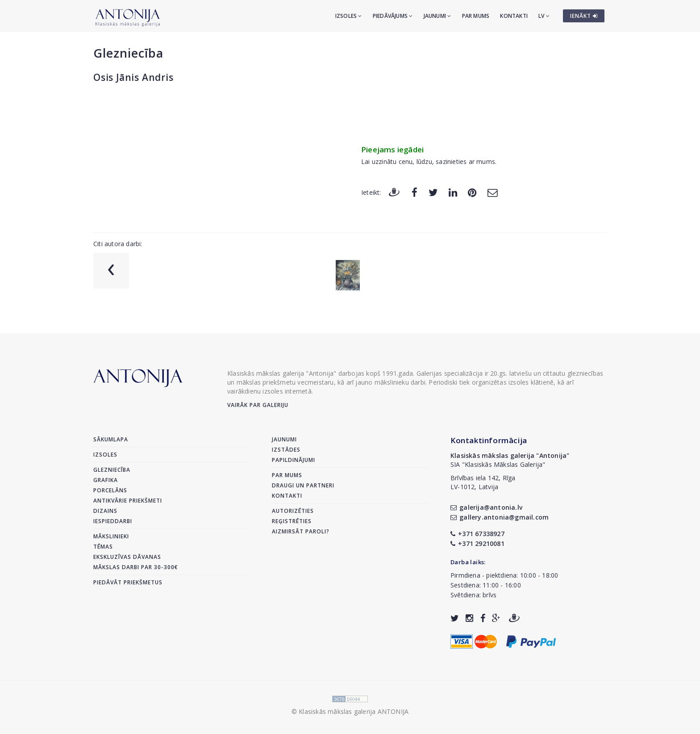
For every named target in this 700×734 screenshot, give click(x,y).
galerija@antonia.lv (486, 507)
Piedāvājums (393, 16)
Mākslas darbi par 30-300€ (136, 567)
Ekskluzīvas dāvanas (127, 557)
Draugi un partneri (303, 485)
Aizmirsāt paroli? (301, 531)
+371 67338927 (477, 534)
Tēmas (103, 547)
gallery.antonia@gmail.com (500, 517)
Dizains (105, 511)
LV (544, 16)
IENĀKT (584, 16)
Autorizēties (293, 511)
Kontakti (514, 16)
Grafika (106, 480)
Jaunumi (437, 16)
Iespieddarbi (113, 521)
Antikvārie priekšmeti (128, 501)
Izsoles (349, 16)
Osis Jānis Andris (133, 77)
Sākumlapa (111, 439)
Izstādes (286, 450)
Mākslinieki (111, 536)
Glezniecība (128, 53)
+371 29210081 (477, 543)
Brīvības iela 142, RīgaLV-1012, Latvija (483, 482)
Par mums (476, 16)
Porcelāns (110, 490)
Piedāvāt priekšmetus (128, 582)
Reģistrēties (292, 521)
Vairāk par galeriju (258, 405)
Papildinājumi (294, 460)
